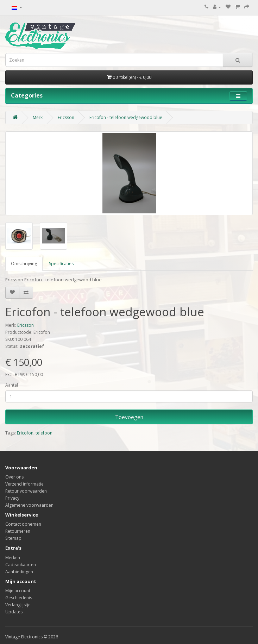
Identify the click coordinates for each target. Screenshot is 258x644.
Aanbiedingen (19, 572)
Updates (14, 612)
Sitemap (13, 538)
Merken (13, 558)
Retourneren (18, 531)
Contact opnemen (23, 524)
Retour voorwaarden (26, 491)
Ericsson (66, 117)
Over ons (14, 477)
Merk (38, 117)
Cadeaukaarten (21, 565)
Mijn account (18, 591)
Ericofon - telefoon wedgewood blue (126, 117)
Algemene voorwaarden (29, 505)
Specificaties (61, 264)
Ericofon (25, 433)
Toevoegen (129, 417)
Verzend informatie (24, 484)
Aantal (12, 385)
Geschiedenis (19, 598)
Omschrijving (24, 264)
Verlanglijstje (18, 605)
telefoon (44, 433)
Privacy (12, 498)
